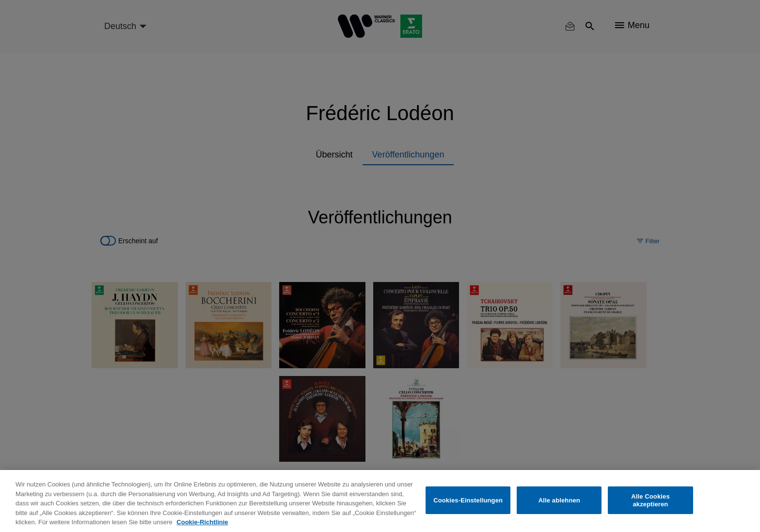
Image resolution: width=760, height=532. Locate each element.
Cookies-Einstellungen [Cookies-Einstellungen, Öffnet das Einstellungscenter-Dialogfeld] (468, 500)
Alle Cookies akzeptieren (650, 500)
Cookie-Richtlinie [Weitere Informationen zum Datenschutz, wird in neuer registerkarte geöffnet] (202, 522)
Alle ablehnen (559, 500)
